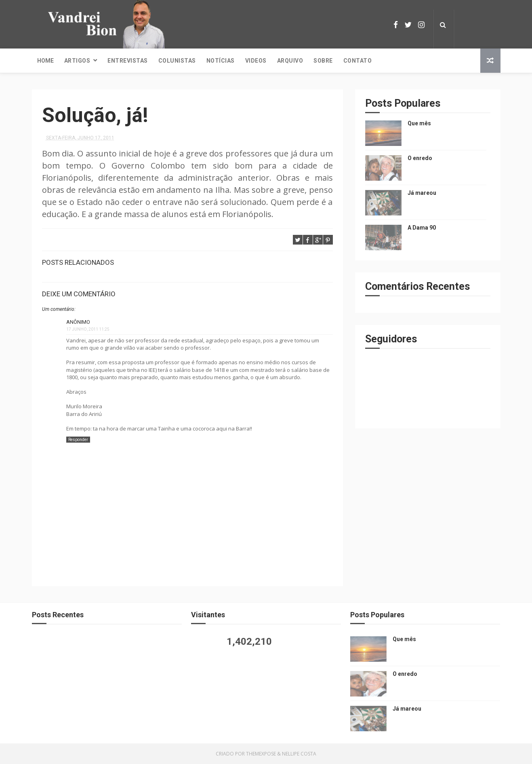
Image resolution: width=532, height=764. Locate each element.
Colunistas (177, 61)
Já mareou (422, 193)
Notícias (221, 61)
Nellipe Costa (299, 754)
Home (45, 61)
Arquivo (290, 61)
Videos (256, 61)
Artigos (77, 61)
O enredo (420, 158)
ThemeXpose (261, 754)
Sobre (323, 61)
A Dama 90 (422, 228)
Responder (78, 440)
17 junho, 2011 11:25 (88, 329)
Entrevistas (128, 61)
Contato (358, 61)
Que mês (419, 123)
